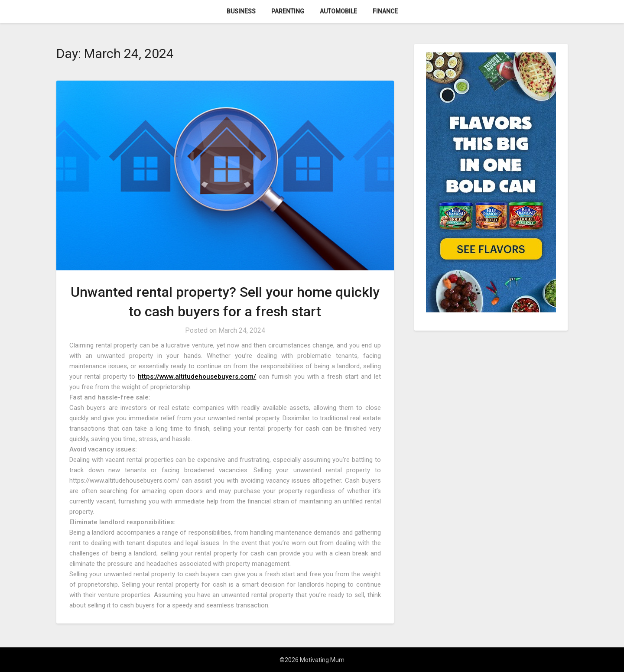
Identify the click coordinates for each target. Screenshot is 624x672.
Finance (385, 11)
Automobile (338, 11)
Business (241, 11)
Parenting (288, 11)
